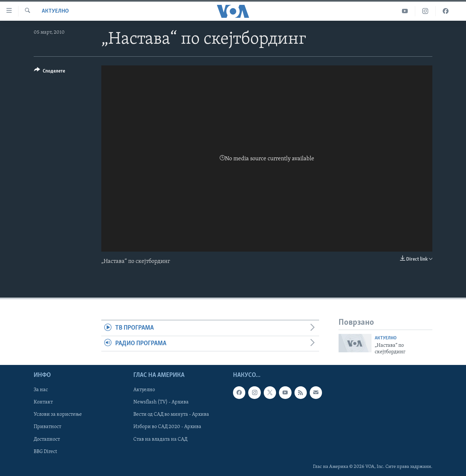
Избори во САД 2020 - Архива (167, 427)
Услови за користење (58, 415)
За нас (41, 390)
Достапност (47, 439)
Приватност (47, 427)
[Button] (50, 72)
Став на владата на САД (160, 439)
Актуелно (55, 11)
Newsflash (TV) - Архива (161, 402)
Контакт (43, 402)
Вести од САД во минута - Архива (171, 415)
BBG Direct (45, 452)
